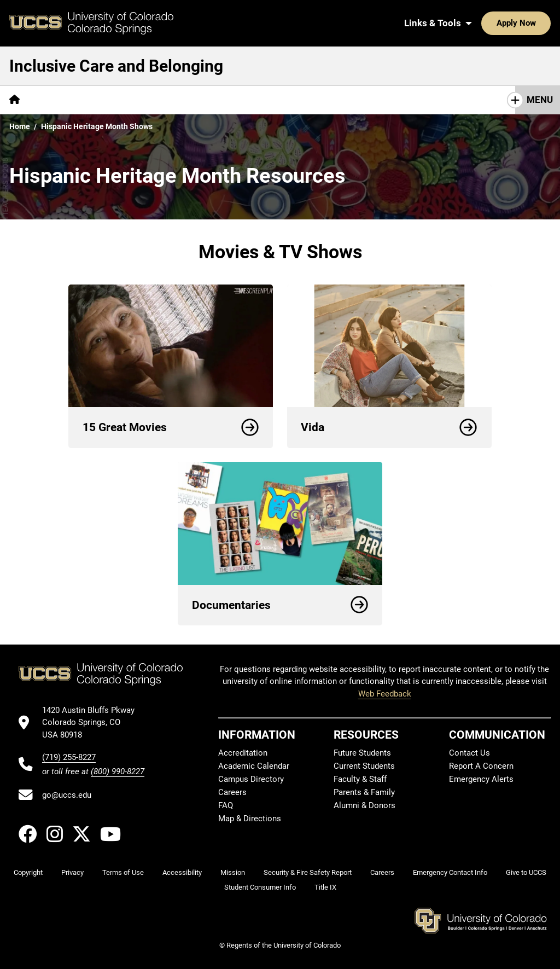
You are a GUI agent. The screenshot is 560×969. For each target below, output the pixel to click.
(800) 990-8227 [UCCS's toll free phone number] (118, 771)
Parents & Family (364, 792)
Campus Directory (251, 779)
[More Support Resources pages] (257, 100)
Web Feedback (385, 694)
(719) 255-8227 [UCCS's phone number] (69, 757)
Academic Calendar (254, 766)
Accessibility (182, 872)
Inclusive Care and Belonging (116, 66)
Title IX (325, 887)
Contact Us (469, 753)
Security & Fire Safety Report (308, 872)
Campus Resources (149, 100)
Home (20, 126)
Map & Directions (250, 819)
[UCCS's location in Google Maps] (93, 723)
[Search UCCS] (539, 23)
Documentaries (280, 605)
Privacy (72, 872)
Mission (233, 872)
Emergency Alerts (481, 779)
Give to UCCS (526, 872)
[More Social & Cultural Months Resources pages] (409, 100)
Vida (389, 427)
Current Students (364, 766)
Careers (232, 792)
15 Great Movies (171, 427)
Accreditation (243, 753)
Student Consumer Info (260, 887)
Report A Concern (481, 766)
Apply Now (482, 23)
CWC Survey (64, 100)
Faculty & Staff (360, 779)
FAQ (226, 805)
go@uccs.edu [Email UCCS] (67, 795)
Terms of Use (123, 872)
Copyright (28, 872)
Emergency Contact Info (450, 872)
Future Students (362, 753)
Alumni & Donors (364, 805)
